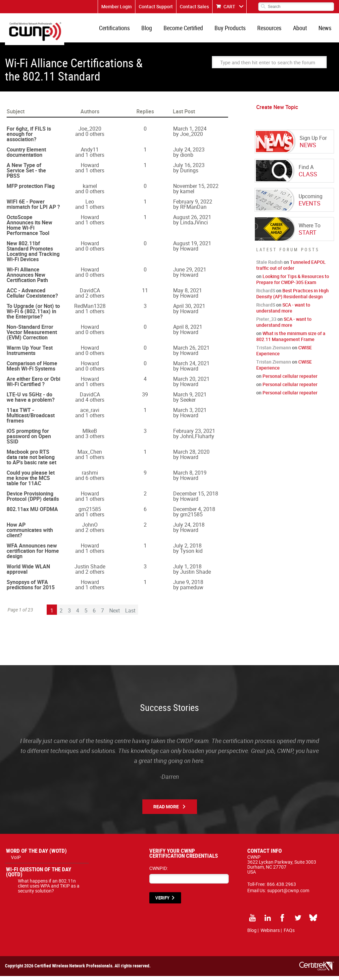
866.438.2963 (281, 888)
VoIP (16, 861)
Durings (189, 174)
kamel (90, 190)
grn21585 (90, 513)
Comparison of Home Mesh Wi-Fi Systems (32, 370)
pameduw (192, 591)
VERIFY (162, 902)
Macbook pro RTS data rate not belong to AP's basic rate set (31, 461)
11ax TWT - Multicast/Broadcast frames (31, 419)
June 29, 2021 (190, 273)
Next (115, 614)
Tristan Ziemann (274, 351)
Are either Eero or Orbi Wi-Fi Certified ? (33, 385)
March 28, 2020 (191, 456)
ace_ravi (90, 414)
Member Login (117, 6)
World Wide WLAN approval (28, 573)
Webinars (270, 934)
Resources (273, 30)
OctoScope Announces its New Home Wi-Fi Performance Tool (29, 229)
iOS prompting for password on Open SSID (29, 440)
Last (130, 614)
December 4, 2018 (194, 513)
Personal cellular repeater (290, 380)
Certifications (123, 30)
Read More (166, 810)
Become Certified (189, 30)
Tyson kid (191, 555)
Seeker (188, 404)
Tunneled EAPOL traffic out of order (291, 269)
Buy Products (235, 30)
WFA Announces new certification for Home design (33, 555)
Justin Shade (90, 570)
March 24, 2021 (191, 367)
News (326, 30)
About (302, 30)
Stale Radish (269, 266)
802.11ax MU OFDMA (32, 513)
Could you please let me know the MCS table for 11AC (31, 482)
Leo (90, 205)
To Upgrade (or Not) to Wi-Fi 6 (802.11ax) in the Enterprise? (33, 315)
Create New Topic (277, 111)
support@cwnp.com (288, 894)
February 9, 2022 (193, 205)
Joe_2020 (90, 133)
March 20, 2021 (191, 383)
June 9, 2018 (188, 586)
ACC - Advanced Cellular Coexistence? (32, 297)
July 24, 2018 (189, 529)
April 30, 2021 (189, 310)
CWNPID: (159, 872)
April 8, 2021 (188, 331)
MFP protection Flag (31, 190)
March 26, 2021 (191, 352)
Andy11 (90, 153)
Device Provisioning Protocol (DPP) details (33, 500)
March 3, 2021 (190, 414)
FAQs (289, 934)
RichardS (266, 294)
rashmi (90, 477)
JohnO (90, 529)
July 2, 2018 (187, 549)
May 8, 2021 (188, 294)
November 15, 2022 (196, 190)
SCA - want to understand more (283, 312)
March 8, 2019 (190, 477)
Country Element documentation (26, 156)
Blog (154, 30)
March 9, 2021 (190, 398)
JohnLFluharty (197, 440)
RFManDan (193, 211)
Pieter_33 (266, 323)
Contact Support (156, 6)
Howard (90, 169)
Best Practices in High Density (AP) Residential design (292, 297)
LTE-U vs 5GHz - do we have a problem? (31, 401)
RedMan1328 (90, 310)
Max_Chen (90, 456)
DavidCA (90, 294)
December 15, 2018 (196, 497)
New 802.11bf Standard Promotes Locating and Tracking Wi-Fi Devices (33, 255)
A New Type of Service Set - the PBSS (26, 174)
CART (229, 6)
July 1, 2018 (187, 570)
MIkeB (90, 435)
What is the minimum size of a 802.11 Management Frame (291, 340)
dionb (187, 159)
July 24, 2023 (189, 153)
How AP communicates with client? (30, 534)
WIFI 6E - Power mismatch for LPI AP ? (33, 208)
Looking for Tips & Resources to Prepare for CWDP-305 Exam (293, 283)
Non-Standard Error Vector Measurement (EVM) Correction (32, 336)
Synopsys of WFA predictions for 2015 (31, 589)
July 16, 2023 (189, 169)
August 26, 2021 (192, 221)
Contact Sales (194, 6)
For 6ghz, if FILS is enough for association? (29, 138)
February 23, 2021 (194, 435)
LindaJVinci (194, 226)
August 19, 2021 (192, 247)
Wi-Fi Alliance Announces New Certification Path (27, 279)
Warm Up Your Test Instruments (30, 354)
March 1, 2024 (190, 133)
